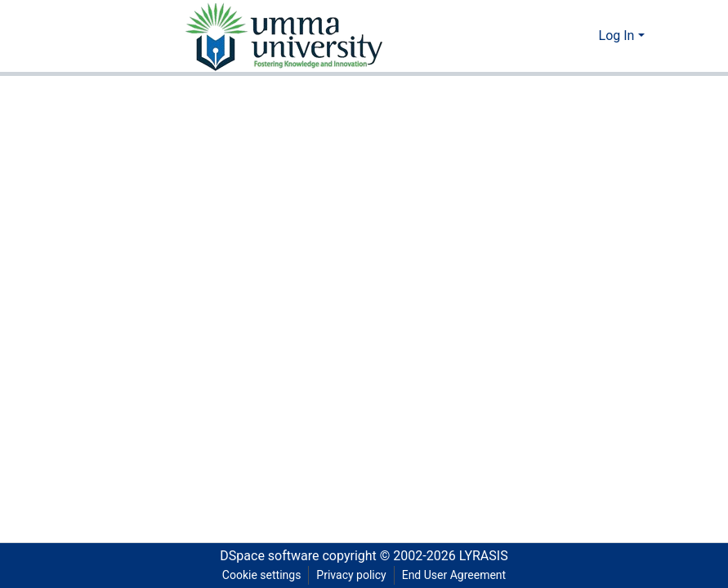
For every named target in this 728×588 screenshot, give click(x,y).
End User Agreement (454, 575)
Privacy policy (351, 575)
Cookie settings (262, 575)
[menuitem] (584, 36)
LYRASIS (484, 556)
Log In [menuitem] (617, 36)
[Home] (283, 36)
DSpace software (269, 556)
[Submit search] (560, 36)
